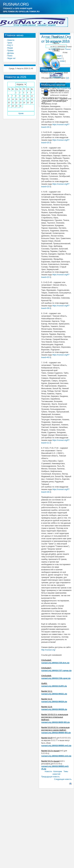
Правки (10, 51)
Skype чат (11, 58)
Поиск (10, 56)
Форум (10, 48)
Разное (68, 49)
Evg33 (53, 49)
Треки (10, 43)
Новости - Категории (53, 771)
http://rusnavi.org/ (64, 88)
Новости (11, 40)
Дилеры (11, 53)
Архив (21, 113)
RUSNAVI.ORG (16, 4)
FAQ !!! (10, 45)
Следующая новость (63, 779)
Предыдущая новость (50, 777)
